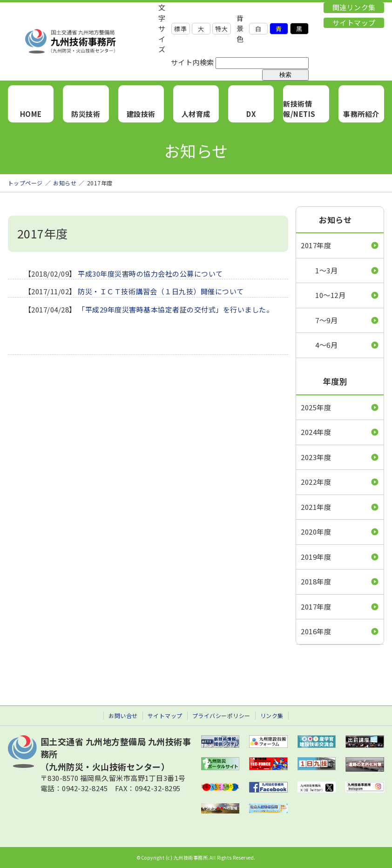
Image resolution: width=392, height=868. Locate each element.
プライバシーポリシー (221, 715)
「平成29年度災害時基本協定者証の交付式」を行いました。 (176, 309)
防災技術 (86, 114)
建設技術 (141, 114)
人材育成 (196, 114)
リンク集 (272, 715)
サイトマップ (354, 23)
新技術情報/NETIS (299, 109)
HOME (31, 114)
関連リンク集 (354, 7)
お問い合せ (123, 715)
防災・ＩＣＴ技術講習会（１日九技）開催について (161, 291)
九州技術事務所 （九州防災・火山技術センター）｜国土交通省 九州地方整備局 (83, 41)
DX (251, 114)
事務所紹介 (361, 114)
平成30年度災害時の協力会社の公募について (150, 274)
